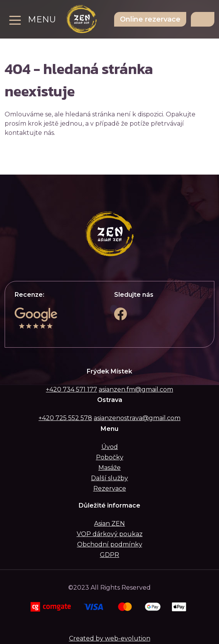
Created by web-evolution (110, 638)
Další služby (109, 478)
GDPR (109, 555)
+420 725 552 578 (65, 418)
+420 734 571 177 (72, 389)
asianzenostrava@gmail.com (137, 418)
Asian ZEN (109, 524)
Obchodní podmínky (110, 544)
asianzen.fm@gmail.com (136, 389)
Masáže (109, 468)
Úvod (110, 447)
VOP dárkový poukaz (110, 534)
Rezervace (110, 488)
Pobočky (110, 457)
